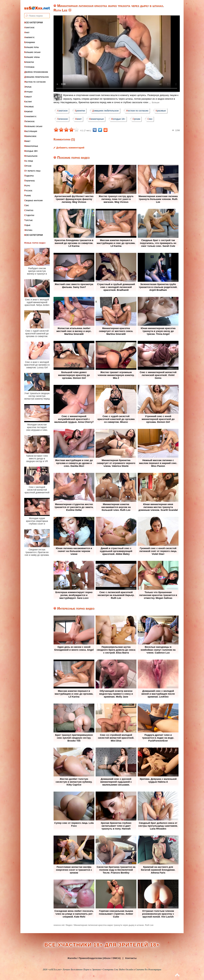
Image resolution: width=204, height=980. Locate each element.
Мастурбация (31, 129)
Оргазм (28, 163)
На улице (29, 158)
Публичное (29, 178)
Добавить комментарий (70, 148)
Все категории (34, 20)
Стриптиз (29, 208)
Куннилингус (30, 114)
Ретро (27, 183)
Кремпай (28, 109)
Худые (27, 223)
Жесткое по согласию (35, 79)
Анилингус (29, 35)
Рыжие (28, 193)
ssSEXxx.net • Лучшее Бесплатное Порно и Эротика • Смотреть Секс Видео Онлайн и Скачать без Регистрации (105, 970)
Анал (27, 30)
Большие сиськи (32, 50)
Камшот (28, 94)
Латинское (29, 119)
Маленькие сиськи (33, 124)
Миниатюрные (31, 143)
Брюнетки (29, 59)
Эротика (28, 228)
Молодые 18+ (31, 148)
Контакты (131, 958)
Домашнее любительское (36, 74)
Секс (27, 203)
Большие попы (32, 45)
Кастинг (28, 99)
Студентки (29, 213)
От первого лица (32, 168)
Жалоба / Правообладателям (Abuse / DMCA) (94, 958)
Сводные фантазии (33, 198)
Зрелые (28, 84)
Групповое (29, 64)
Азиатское (29, 25)
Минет (27, 139)
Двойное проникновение (36, 69)
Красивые (29, 104)
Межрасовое (30, 134)
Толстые (28, 218)
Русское (28, 188)
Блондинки (30, 40)
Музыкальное (31, 153)
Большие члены (32, 55)
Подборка (29, 173)
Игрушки (28, 89)
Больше (156, 102)
